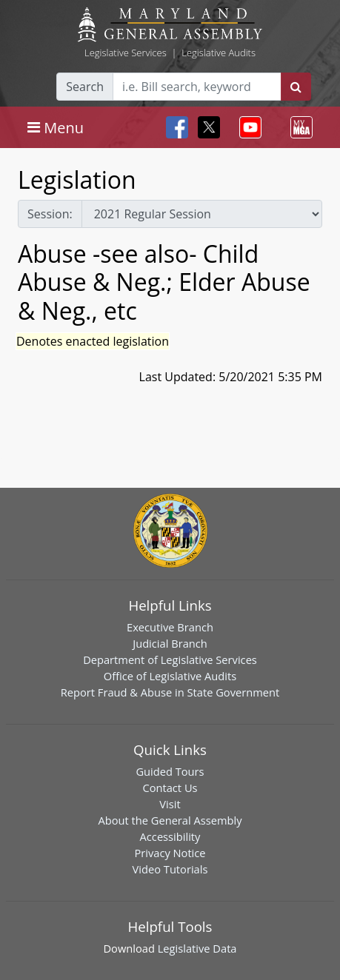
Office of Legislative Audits (170, 676)
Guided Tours (170, 771)
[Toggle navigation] (56, 127)
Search (85, 87)
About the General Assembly (170, 820)
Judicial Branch (170, 643)
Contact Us (170, 788)
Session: (50, 214)
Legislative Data (197, 948)
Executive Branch (170, 627)
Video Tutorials (170, 869)
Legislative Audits (219, 53)
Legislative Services (126, 53)
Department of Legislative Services (170, 660)
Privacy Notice (170, 853)
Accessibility (170, 836)
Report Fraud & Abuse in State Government (170, 692)
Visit (170, 804)
